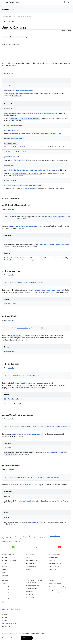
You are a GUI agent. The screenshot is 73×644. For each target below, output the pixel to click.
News (4, 570)
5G (27, 573)
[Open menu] (3, 2)
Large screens (54, 557)
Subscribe (27, 638)
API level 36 (11, 368)
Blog (4, 573)
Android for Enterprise (9, 560)
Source (4, 567)
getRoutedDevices (11, 157)
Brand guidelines (20, 633)
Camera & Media (31, 567)
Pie (3, 602)
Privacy (28, 570)
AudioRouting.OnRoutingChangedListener (19, 90)
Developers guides (31, 589)
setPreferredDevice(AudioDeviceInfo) (48, 134)
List (12, 152)
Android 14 (6, 587)
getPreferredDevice (12, 130)
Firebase (5, 620)
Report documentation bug (58, 587)
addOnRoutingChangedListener (15, 113)
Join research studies (56, 593)
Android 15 (6, 584)
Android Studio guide (32, 586)
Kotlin (63, 31)
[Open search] (65, 2)
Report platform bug (55, 584)
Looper (32, 260)
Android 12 (6, 593)
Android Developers (8, 16)
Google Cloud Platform (9, 623)
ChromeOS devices (55, 563)
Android (5, 557)
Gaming (28, 557)
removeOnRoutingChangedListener (17, 170)
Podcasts (5, 576)
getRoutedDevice (10, 143)
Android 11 (5, 596)
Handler (7, 115)
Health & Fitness (31, 563)
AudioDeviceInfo (17, 125)
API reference (8, 9)
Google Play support (55, 590)
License (11, 633)
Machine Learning (31, 560)
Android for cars (54, 567)
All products (6, 626)
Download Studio (31, 595)
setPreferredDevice (12, 185)
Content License (55, 536)
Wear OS (52, 560)
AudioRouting (16, 95)
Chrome (5, 617)
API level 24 (11, 22)
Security (5, 563)
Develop (18, 16)
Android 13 (6, 590)
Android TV (53, 570)
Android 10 (6, 599)
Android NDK (30, 598)
